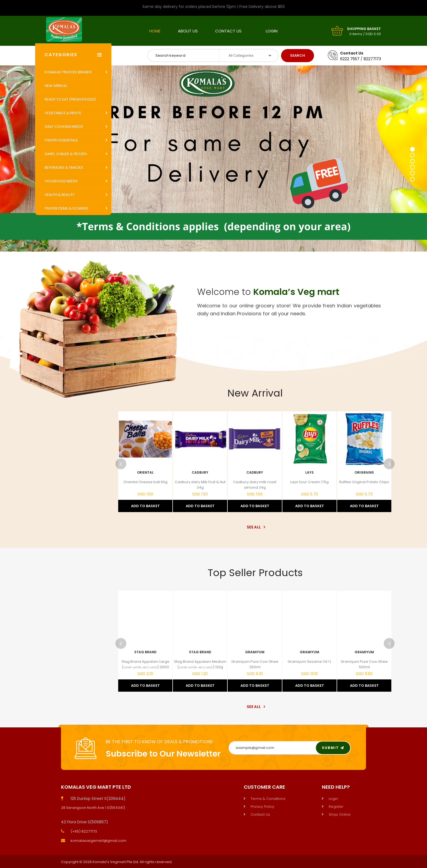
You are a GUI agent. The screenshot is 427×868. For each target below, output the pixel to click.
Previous (121, 464)
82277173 (372, 59)
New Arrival (56, 86)
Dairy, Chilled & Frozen (66, 154)
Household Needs (61, 181)
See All (255, 527)
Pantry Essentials (61, 140)
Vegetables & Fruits (63, 113)
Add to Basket (145, 506)
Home (155, 31)
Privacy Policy (262, 807)
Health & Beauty (60, 195)
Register (336, 807)
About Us (188, 31)
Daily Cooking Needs (64, 127)
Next (389, 464)
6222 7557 (350, 59)
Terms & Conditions (268, 799)
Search (298, 55)
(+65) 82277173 (84, 831)
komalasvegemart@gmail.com (98, 841)
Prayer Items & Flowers (66, 208)
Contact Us (228, 31)
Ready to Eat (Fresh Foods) (70, 99)
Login (272, 31)
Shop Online (340, 814)
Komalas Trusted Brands (68, 72)
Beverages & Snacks (64, 167)
